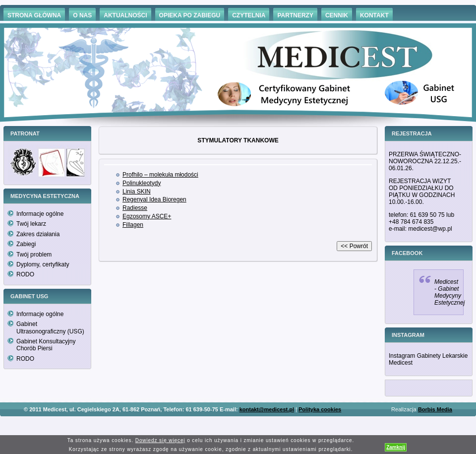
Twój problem (34, 255)
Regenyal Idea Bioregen (154, 199)
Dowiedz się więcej (160, 440)
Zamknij (396, 447)
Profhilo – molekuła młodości (160, 175)
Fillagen (133, 225)
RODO (25, 274)
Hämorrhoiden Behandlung (252, 424)
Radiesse (135, 208)
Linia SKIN (137, 192)
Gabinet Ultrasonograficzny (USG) (50, 327)
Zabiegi (26, 244)
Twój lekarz (31, 224)
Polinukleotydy (142, 183)
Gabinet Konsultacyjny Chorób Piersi (46, 345)
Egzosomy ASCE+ (147, 216)
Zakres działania (38, 234)
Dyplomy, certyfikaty (43, 264)
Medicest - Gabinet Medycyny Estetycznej (449, 292)
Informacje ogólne (40, 214)
